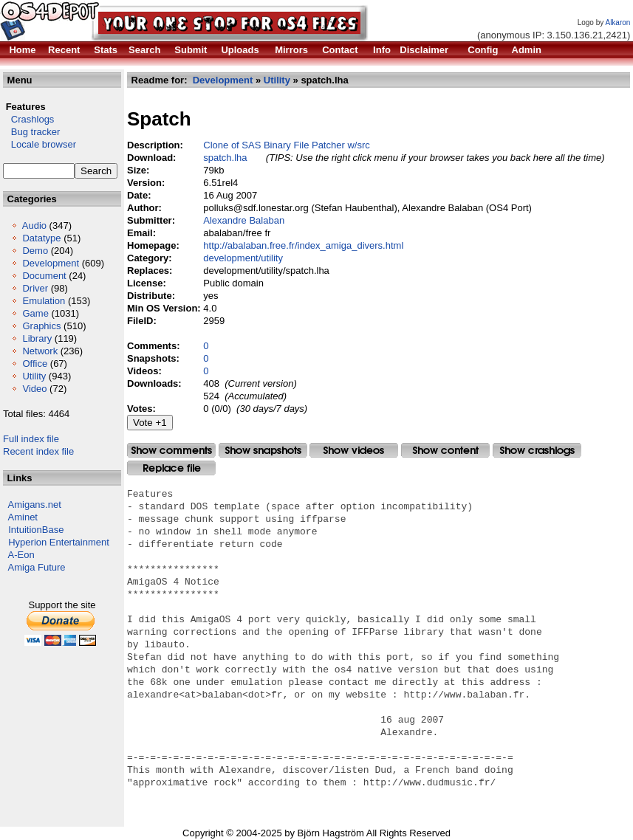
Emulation (44, 301)
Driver (35, 288)
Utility (34, 376)
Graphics (41, 326)
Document (44, 276)
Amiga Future (37, 567)
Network (40, 351)
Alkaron (617, 23)
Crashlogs (28, 119)
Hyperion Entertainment (59, 542)
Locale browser (40, 144)
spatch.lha (225, 158)
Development (51, 263)
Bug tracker (31, 132)
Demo (35, 251)
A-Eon (21, 555)
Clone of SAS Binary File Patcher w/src (286, 145)
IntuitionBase (36, 530)
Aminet (23, 517)
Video (34, 389)
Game (35, 313)
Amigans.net (35, 505)
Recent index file (38, 451)
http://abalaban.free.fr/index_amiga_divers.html (303, 245)
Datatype (41, 238)
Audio (34, 226)
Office (35, 364)
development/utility (243, 258)
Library (37, 338)
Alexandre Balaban (244, 220)
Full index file (31, 439)
